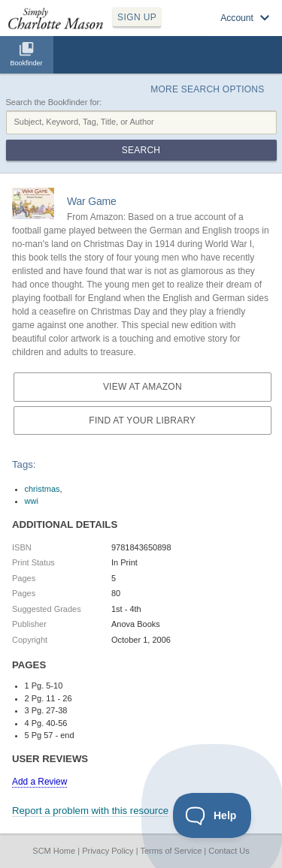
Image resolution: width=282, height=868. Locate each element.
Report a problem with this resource (90, 811)
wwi (32, 501)
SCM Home (54, 851)
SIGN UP (137, 17)
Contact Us (229, 851)
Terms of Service (171, 851)
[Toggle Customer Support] (212, 815)
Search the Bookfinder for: (54, 102)
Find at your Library (142, 420)
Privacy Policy (108, 851)
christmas (42, 489)
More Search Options (207, 89)
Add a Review (39, 782)
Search (141, 150)
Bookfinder (26, 63)
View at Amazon (143, 387)
